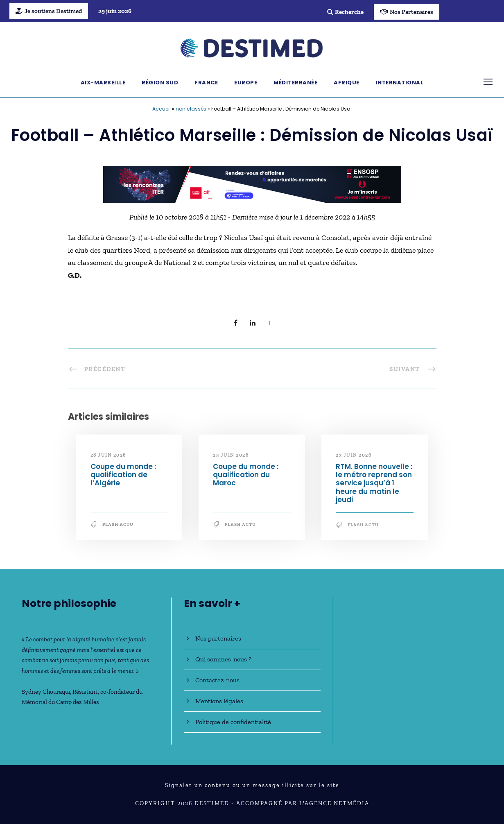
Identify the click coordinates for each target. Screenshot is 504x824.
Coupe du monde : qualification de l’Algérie (123, 475)
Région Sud (160, 83)
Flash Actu (118, 524)
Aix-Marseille (103, 83)
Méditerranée (295, 83)
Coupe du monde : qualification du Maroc (246, 475)
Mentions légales (219, 701)
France (206, 83)
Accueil (162, 109)
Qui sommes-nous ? (223, 659)
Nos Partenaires (407, 12)
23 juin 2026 (354, 455)
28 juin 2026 (108, 455)
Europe (246, 83)
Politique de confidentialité (233, 722)
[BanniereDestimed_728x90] (252, 183)
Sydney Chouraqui (46, 692)
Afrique (347, 83)
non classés (191, 109)
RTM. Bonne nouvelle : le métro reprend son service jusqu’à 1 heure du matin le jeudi (374, 483)
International (400, 83)
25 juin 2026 (231, 455)
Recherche (345, 12)
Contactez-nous (217, 680)
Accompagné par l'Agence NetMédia (303, 803)
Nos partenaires (218, 638)
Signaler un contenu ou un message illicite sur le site (252, 785)
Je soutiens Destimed (49, 11)
